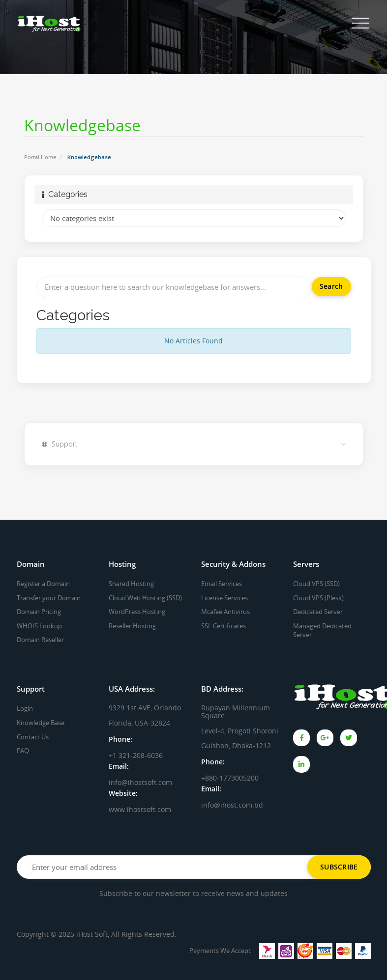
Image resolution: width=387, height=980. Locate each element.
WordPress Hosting (137, 612)
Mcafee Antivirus (225, 612)
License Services (224, 598)
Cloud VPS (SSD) (316, 584)
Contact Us (33, 737)
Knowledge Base (41, 723)
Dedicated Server (318, 612)
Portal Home (40, 157)
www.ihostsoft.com (140, 809)
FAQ (23, 751)
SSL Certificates (223, 626)
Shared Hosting (131, 584)
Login (25, 708)
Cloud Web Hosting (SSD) (145, 598)
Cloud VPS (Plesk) (318, 598)
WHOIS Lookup (39, 626)
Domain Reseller (40, 640)
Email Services (222, 584)
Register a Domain (43, 584)
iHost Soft (92, 934)
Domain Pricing (39, 612)
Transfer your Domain (49, 598)
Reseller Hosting (132, 626)
